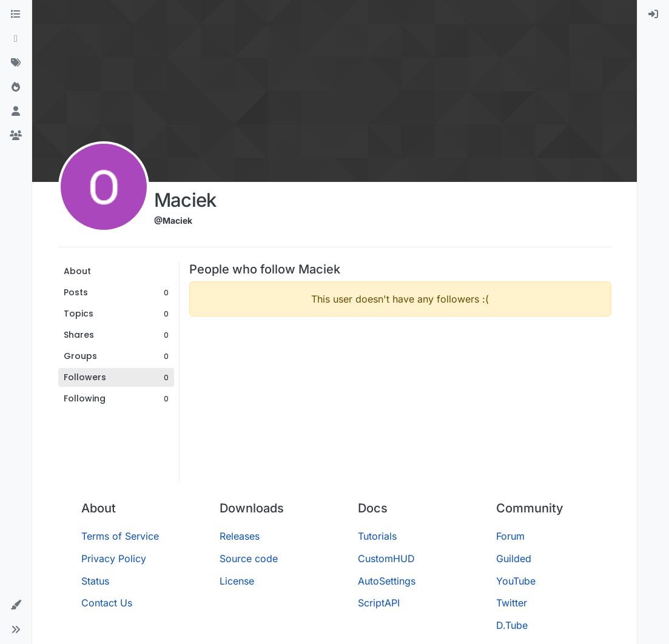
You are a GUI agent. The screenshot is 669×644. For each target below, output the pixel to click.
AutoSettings (387, 581)
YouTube (516, 581)
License (237, 581)
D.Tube (512, 625)
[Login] (653, 15)
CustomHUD (386, 558)
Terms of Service (120, 536)
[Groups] (16, 136)
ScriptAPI (379, 603)
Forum (510, 536)
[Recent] (16, 39)
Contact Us (107, 603)
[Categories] (16, 15)
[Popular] (16, 87)
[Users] (16, 112)
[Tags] (16, 63)
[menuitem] (653, 15)
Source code (249, 558)
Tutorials (377, 536)
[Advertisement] (400, 411)
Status (95, 581)
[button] (16, 605)
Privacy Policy (114, 558)
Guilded (514, 558)
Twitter (512, 603)
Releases (240, 536)
